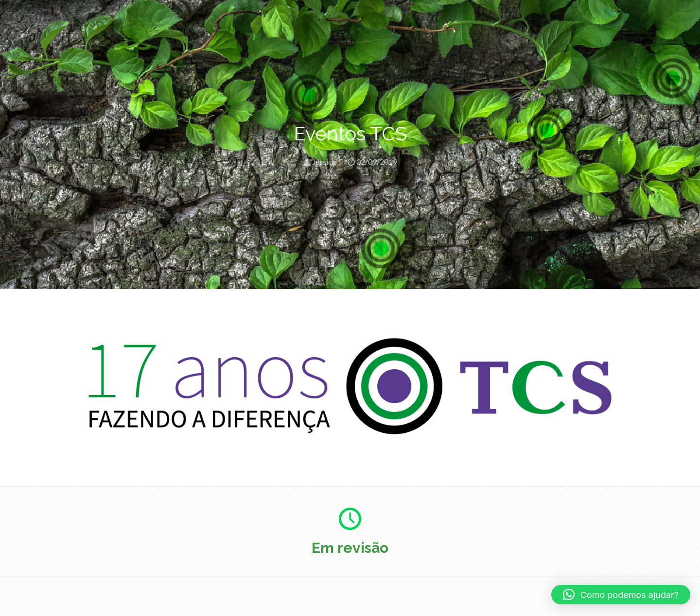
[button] (621, 595)
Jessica (324, 162)
